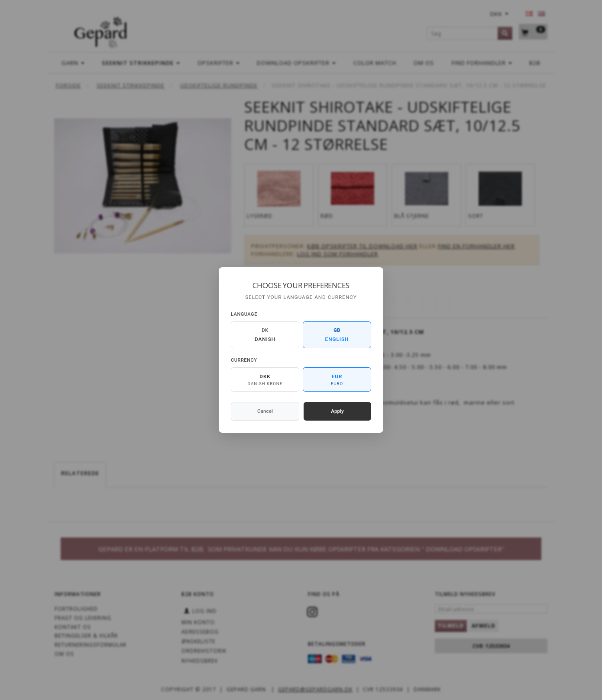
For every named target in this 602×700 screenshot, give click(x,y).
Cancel (265, 411)
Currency (244, 360)
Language (244, 314)
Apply (337, 411)
